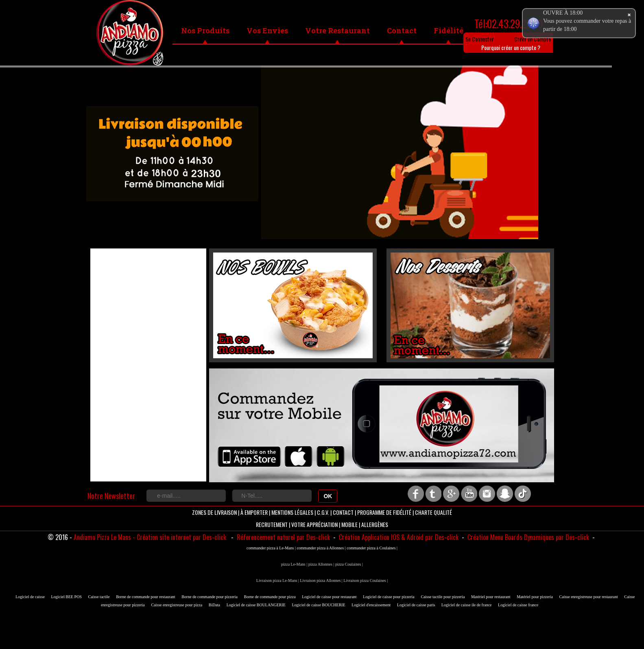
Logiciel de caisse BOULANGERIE (256, 605)
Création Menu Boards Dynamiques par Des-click (527, 537)
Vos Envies (267, 30)
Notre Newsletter (111, 496)
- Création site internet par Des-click (179, 537)
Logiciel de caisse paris (416, 605)
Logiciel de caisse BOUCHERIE (318, 605)
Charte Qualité (433, 512)
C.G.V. (323, 512)
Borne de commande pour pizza (270, 597)
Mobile (349, 524)
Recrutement (272, 524)
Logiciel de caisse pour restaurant (329, 597)
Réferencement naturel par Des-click (283, 537)
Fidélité (449, 30)
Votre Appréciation (314, 524)
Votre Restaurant (337, 30)
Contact (402, 30)
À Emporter (254, 512)
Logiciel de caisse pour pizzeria (389, 597)
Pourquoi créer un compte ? (511, 47)
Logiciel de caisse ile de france (467, 605)
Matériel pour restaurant (491, 597)
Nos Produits (205, 30)
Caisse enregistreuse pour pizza (177, 605)
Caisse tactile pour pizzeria (443, 597)
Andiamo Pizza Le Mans (102, 537)
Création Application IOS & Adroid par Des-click (398, 537)
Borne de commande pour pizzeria (210, 597)
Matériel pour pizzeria (535, 597)
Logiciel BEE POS (66, 597)
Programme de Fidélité (384, 512)
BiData (214, 605)
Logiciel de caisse (30, 597)
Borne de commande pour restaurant (146, 597)
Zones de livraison (214, 512)
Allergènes (375, 524)
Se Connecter (480, 39)
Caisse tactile (99, 597)
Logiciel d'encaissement (371, 605)
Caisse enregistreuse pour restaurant (589, 597)
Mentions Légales (292, 512)
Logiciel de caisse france (518, 605)
